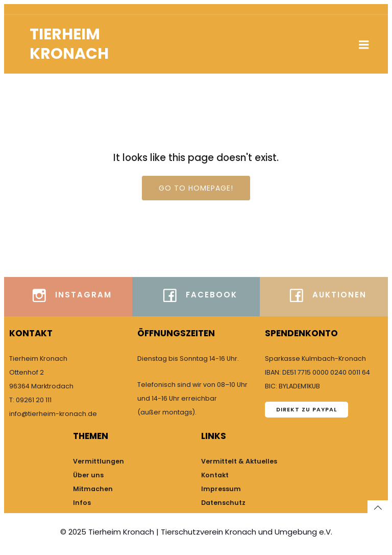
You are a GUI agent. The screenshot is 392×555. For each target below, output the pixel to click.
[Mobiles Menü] (364, 45)
